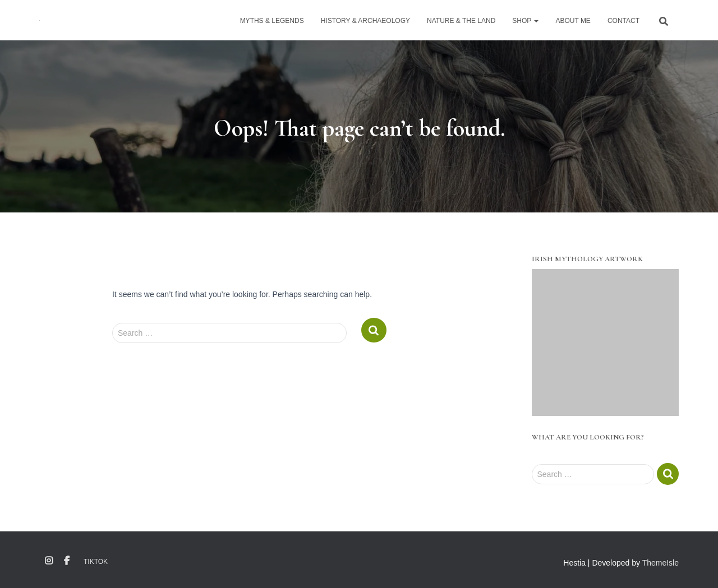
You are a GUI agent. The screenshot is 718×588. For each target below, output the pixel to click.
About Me (573, 21)
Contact (623, 21)
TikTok (96, 562)
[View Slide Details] (606, 343)
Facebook (67, 561)
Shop (525, 21)
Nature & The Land (461, 21)
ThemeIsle (661, 563)
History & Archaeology (365, 21)
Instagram (49, 561)
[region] (606, 343)
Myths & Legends (272, 21)
